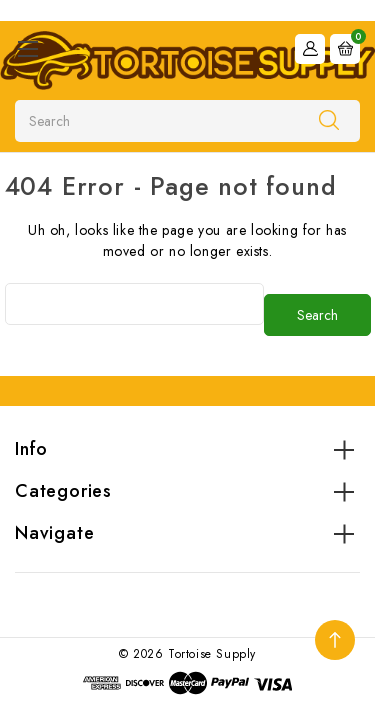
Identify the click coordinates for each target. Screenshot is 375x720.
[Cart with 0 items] (345, 49)
